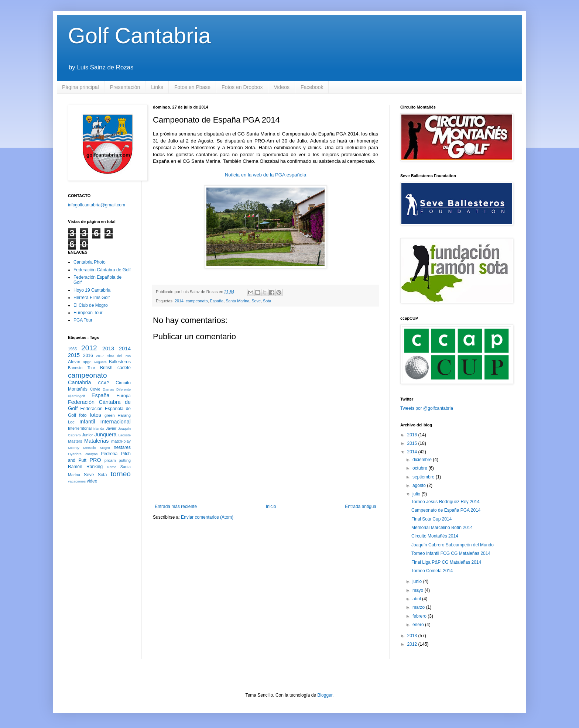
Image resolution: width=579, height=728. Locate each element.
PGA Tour (83, 320)
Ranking (95, 467)
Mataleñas (96, 441)
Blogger (325, 695)
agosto (420, 485)
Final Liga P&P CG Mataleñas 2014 (446, 562)
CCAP (103, 383)
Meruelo (90, 448)
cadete (124, 368)
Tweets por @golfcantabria (427, 408)
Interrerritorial (80, 428)
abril (417, 599)
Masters (75, 441)
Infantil (87, 422)
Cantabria (79, 382)
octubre (420, 468)
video (92, 481)
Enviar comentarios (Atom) (207, 517)
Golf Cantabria (139, 36)
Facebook (312, 87)
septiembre (424, 477)
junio (418, 581)
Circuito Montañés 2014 (435, 536)
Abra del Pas (119, 356)
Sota (267, 301)
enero (419, 625)
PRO (95, 460)
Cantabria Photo (90, 262)
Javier (111, 428)
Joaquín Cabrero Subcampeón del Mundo (453, 545)
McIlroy (74, 448)
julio (417, 494)
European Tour (88, 313)
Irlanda (99, 428)
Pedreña (109, 454)
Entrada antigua (361, 506)
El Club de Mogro (91, 305)
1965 (72, 349)
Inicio (271, 506)
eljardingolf (76, 396)
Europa (124, 396)
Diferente (124, 389)
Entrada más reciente (176, 506)
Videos (282, 87)
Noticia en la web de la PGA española (266, 175)
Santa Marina (237, 301)
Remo (112, 467)
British (106, 368)
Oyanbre (75, 454)
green (110, 415)
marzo (419, 607)
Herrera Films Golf (92, 298)
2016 (88, 356)
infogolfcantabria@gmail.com (97, 205)
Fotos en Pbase (192, 87)
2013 (108, 348)
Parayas (91, 454)
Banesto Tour (82, 368)
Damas (108, 389)
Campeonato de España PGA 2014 (446, 510)
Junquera (106, 435)
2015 (74, 355)
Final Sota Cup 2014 (431, 519)
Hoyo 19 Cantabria (92, 290)
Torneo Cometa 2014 (432, 571)
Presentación (125, 87)
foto (83, 415)
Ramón (75, 467)
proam (110, 460)
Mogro (105, 448)
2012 (89, 348)
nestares (122, 447)
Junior (87, 435)
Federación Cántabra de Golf (102, 270)
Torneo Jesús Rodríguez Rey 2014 (446, 502)
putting (125, 460)
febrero (420, 616)
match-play (121, 441)
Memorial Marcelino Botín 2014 (442, 528)
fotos (95, 415)
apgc (87, 362)
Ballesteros (120, 362)
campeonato (197, 301)
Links (157, 87)
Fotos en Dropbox (242, 87)
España (217, 301)
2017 (100, 356)
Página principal (80, 87)
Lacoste (124, 435)
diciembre (423, 460)
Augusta (100, 362)
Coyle (95, 389)
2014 (179, 301)
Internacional (116, 422)
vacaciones (77, 481)
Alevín (74, 362)
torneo (121, 474)
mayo (419, 590)
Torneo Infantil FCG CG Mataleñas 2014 (451, 553)
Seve (256, 301)
